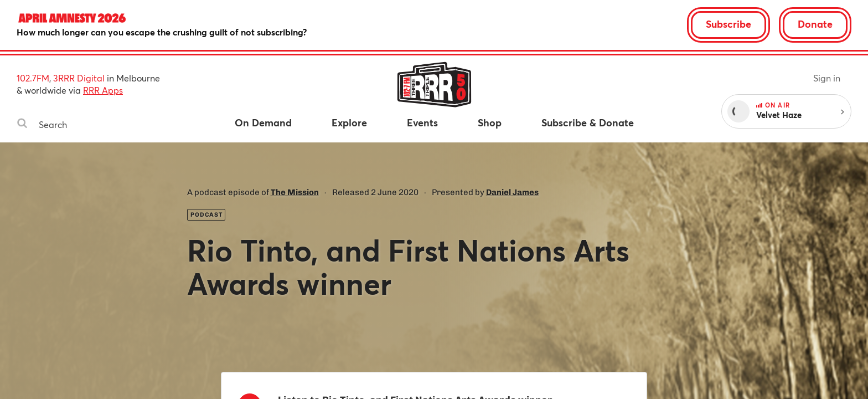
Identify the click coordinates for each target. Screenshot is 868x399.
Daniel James (512, 192)
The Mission (295, 192)
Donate (815, 24)
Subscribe (728, 24)
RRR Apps (103, 90)
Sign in (827, 78)
